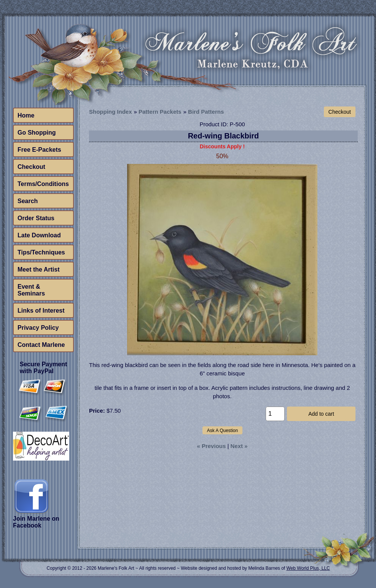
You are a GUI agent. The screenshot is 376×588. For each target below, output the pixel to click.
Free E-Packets (39, 150)
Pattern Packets (160, 112)
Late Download (39, 235)
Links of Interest (41, 311)
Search (28, 201)
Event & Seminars (31, 290)
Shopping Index (111, 112)
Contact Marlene (41, 345)
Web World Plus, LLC (308, 568)
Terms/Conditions (43, 184)
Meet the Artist (39, 269)
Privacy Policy (38, 328)
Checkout (31, 167)
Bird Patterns (206, 112)
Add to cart (321, 414)
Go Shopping (37, 133)
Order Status (36, 218)
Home (26, 115)
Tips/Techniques (41, 252)
